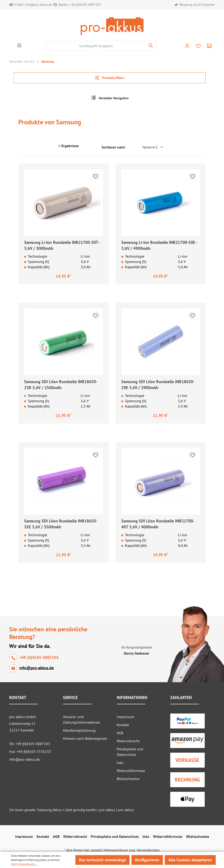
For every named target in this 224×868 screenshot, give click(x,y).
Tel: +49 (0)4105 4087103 (30, 744)
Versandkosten (148, 850)
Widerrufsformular (131, 771)
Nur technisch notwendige (102, 860)
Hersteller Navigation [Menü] (110, 98)
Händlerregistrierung (79, 730)
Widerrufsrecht (128, 741)
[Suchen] (151, 46)
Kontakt (123, 725)
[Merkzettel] (198, 46)
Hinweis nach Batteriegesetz (85, 738)
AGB (120, 733)
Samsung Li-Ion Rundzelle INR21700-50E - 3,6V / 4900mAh (159, 245)
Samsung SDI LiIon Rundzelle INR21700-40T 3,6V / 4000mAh (158, 524)
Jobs (120, 763)
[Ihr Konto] (187, 46)
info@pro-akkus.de (38, 5)
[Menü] (19, 45)
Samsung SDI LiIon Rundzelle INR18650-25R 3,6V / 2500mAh (61, 385)
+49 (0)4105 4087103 (85, 5)
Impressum (125, 717)
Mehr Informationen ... (24, 864)
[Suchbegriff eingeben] (96, 46)
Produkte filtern (110, 78)
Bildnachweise (128, 779)
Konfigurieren (147, 860)
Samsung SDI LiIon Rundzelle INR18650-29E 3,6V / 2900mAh (158, 385)
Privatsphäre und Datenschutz (115, 836)
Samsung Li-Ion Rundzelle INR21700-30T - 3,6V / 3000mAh (62, 245)
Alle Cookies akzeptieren (190, 860)
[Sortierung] (146, 147)
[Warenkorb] (209, 46)
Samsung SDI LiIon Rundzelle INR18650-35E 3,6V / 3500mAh (61, 524)
